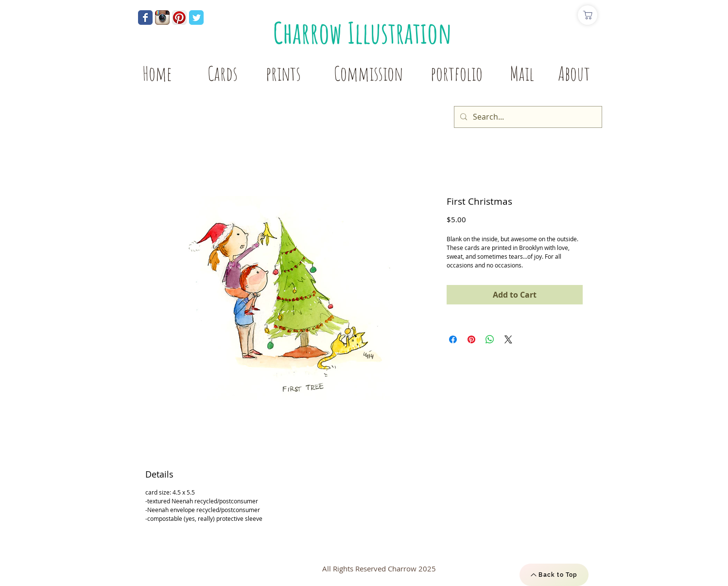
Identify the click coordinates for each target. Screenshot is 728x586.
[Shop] (588, 15)
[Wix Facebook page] (145, 18)
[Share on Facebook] (453, 339)
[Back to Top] (554, 575)
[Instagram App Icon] (162, 18)
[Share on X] (508, 339)
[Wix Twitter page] (196, 18)
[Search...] (527, 117)
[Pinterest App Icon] (179, 18)
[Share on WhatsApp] (490, 339)
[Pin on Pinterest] (471, 339)
